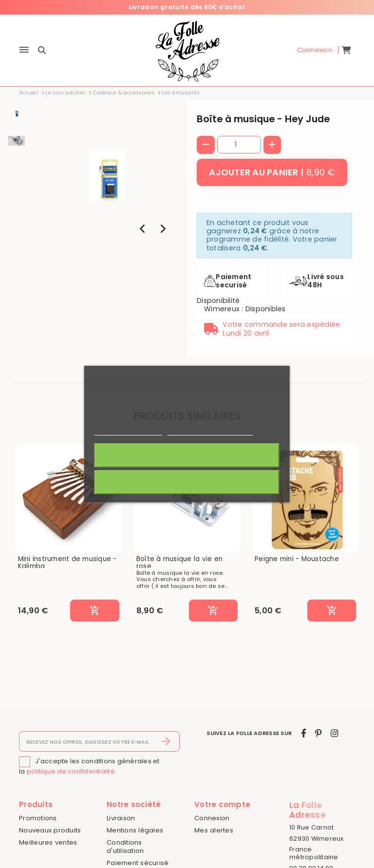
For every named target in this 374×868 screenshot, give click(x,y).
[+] (272, 145)
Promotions (38, 818)
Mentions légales (135, 830)
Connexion (212, 818)
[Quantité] (239, 145)
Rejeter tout (187, 482)
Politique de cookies (128, 431)
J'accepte (187, 455)
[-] (206, 145)
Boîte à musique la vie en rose (179, 563)
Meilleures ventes (48, 842)
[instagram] (335, 733)
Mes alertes (214, 830)
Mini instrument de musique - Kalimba (67, 563)
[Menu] (24, 50)
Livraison (121, 818)
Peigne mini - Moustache (297, 559)
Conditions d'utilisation (125, 847)
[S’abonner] (166, 741)
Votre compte (222, 804)
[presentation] (143, 228)
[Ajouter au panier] (272, 172)
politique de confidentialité (71, 771)
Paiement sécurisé (138, 863)
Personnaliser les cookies (210, 431)
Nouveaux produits (50, 830)
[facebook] (304, 733)
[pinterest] (318, 733)
